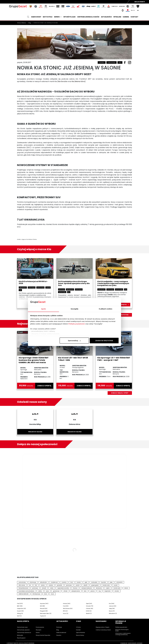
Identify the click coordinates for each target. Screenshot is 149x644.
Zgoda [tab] (43, 309)
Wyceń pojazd (69, 17)
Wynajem (117, 17)
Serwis (58, 17)
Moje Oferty (140, 2)
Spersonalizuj (74, 341)
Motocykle (48, 17)
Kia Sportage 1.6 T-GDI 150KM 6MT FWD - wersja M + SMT (114, 359)
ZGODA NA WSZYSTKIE (104, 341)
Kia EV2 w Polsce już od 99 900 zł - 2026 (33, 283)
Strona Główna (22, 23)
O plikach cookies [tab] (105, 309)
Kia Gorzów (63, 81)
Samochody (36, 17)
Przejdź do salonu (35, 432)
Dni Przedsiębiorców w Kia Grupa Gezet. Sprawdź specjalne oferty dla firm (74, 284)
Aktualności (106, 17)
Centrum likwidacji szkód (88, 17)
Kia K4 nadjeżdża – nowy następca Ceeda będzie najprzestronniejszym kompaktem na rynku (113, 284)
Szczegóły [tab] (74, 309)
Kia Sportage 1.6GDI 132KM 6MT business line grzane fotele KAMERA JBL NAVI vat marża (34, 360)
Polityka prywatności (77, 324)
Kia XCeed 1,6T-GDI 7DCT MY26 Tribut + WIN (73, 359)
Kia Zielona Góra (78, 81)
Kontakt (134, 17)
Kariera (126, 17)
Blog (30, 23)
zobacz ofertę (44, 386)
